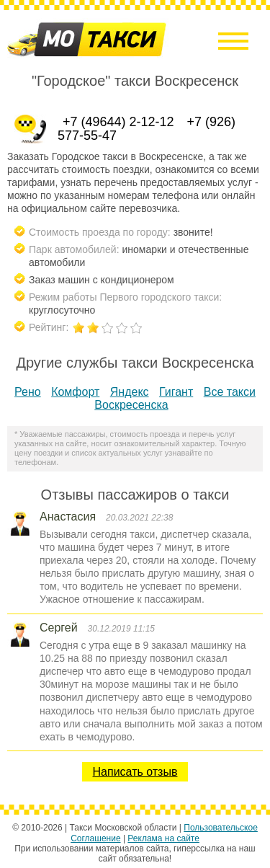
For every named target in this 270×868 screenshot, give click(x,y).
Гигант (176, 392)
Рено (28, 392)
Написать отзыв (135, 772)
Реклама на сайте (163, 838)
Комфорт (75, 392)
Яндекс (130, 392)
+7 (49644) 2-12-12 (118, 122)
